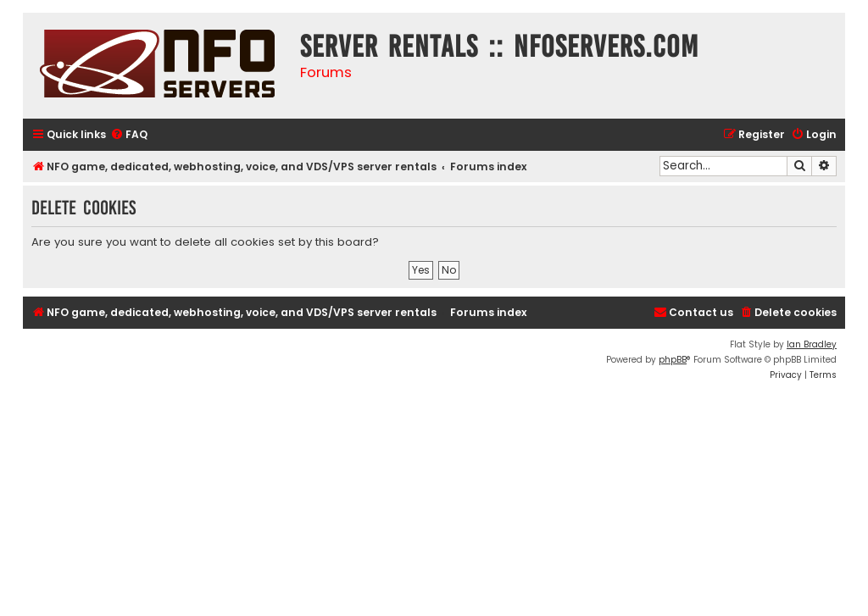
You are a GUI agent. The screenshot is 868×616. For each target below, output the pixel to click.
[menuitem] (129, 135)
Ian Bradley (812, 344)
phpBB (673, 360)
